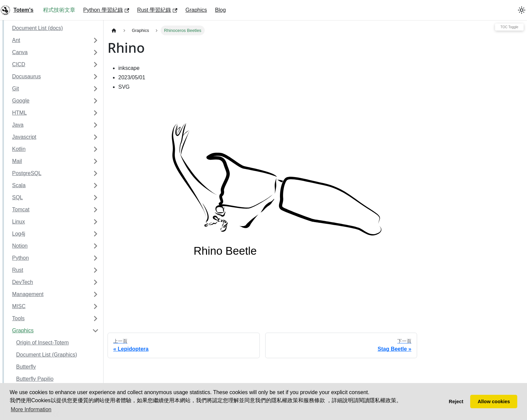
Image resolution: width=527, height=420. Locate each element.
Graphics (196, 10)
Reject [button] (456, 402)
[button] (55, 40)
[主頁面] (114, 30)
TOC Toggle (509, 27)
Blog (220, 10)
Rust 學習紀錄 (157, 10)
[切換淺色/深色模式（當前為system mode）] (522, 10)
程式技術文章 (59, 10)
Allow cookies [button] (494, 402)
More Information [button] (31, 409)
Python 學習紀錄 (106, 10)
